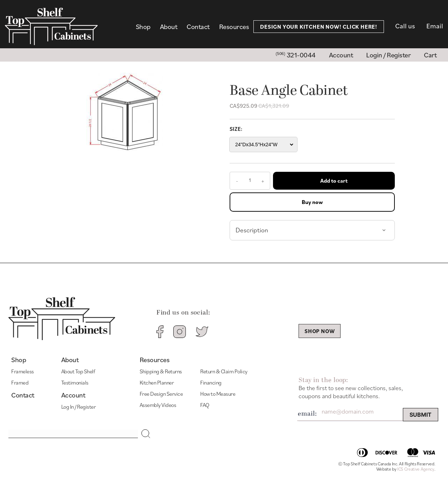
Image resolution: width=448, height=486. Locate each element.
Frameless (23, 371)
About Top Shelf (78, 371)
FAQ (205, 405)
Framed (20, 382)
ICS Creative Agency (416, 469)
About (169, 27)
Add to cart (334, 181)
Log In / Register (79, 407)
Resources (234, 27)
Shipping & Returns (161, 371)
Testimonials (75, 382)
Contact (198, 27)
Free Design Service (161, 394)
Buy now (312, 202)
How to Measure (218, 394)
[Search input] (73, 434)
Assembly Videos (158, 405)
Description (252, 230)
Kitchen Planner (157, 382)
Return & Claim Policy (224, 371)
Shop (143, 27)
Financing (211, 382)
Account (73, 395)
